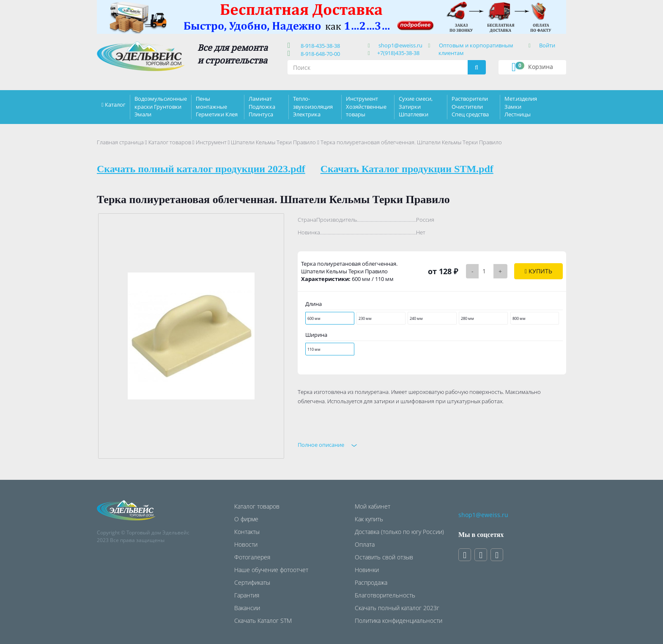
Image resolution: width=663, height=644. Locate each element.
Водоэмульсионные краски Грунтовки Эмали (161, 106)
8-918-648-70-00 (319, 54)
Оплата (365, 544)
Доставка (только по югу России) (399, 532)
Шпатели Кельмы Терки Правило (273, 142)
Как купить (369, 519)
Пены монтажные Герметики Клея (217, 106)
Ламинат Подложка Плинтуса (262, 106)
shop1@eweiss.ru (400, 45)
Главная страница (120, 142)
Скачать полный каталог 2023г (397, 608)
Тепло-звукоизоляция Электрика (313, 106)
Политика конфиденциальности (399, 621)
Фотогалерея (252, 557)
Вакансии (247, 608)
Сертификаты (252, 582)
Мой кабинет (373, 506)
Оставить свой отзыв (384, 557)
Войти (547, 45)
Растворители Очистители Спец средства (470, 106)
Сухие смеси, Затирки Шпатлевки (416, 106)
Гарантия (247, 595)
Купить (538, 271)
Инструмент (211, 142)
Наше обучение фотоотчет (271, 570)
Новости (246, 544)
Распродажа (371, 582)
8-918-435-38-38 (319, 46)
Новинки (367, 570)
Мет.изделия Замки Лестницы (521, 106)
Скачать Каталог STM (263, 621)
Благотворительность (385, 595)
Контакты (247, 532)
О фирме (246, 519)
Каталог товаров (170, 142)
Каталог (115, 105)
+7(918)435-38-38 (398, 53)
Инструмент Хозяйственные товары (366, 106)
